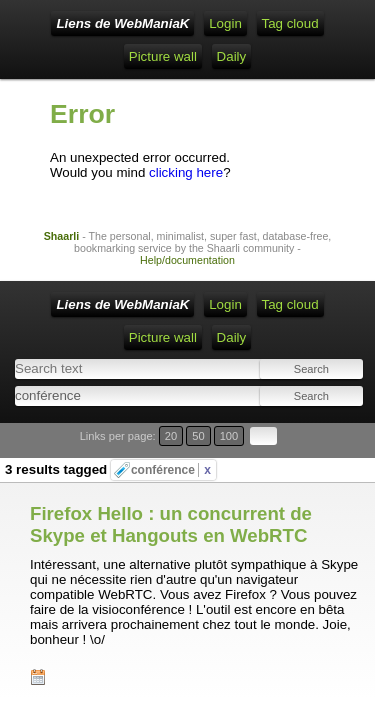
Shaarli (62, 236)
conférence (171, 470)
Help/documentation (187, 260)
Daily (232, 56)
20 (171, 436)
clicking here (186, 172)
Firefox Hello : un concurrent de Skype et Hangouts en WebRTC (171, 524)
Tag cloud (290, 23)
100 (229, 436)
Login (225, 23)
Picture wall (163, 56)
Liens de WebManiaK (122, 23)
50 (198, 436)
